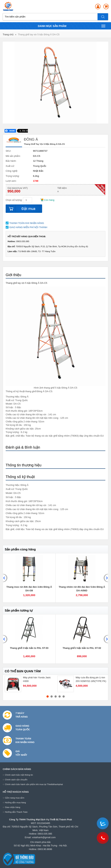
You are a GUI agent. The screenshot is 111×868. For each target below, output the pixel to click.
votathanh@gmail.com (44, 837)
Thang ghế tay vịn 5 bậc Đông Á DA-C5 (39, 34)
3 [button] (56, 696)
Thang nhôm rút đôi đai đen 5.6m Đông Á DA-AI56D (82, 589)
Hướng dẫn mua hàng (15, 802)
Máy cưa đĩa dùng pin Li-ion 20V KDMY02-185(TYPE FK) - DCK (91, 681)
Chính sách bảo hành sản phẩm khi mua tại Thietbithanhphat (34, 784)
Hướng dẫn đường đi (77, 246)
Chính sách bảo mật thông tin (19, 775)
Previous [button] (5, 578)
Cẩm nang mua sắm (15, 798)
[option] (29, 578)
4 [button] (60, 696)
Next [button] (106, 578)
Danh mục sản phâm (72, 26)
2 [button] (52, 696)
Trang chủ (8, 34)
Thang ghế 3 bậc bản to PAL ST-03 (29, 648)
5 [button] (64, 696)
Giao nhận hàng (13, 807)
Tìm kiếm (103, 17)
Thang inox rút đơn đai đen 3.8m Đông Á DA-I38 (29, 589)
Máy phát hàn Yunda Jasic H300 (37, 679)
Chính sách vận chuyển (16, 780)
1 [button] (48, 696)
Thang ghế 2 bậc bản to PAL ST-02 (82, 648)
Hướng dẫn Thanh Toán (16, 812)
